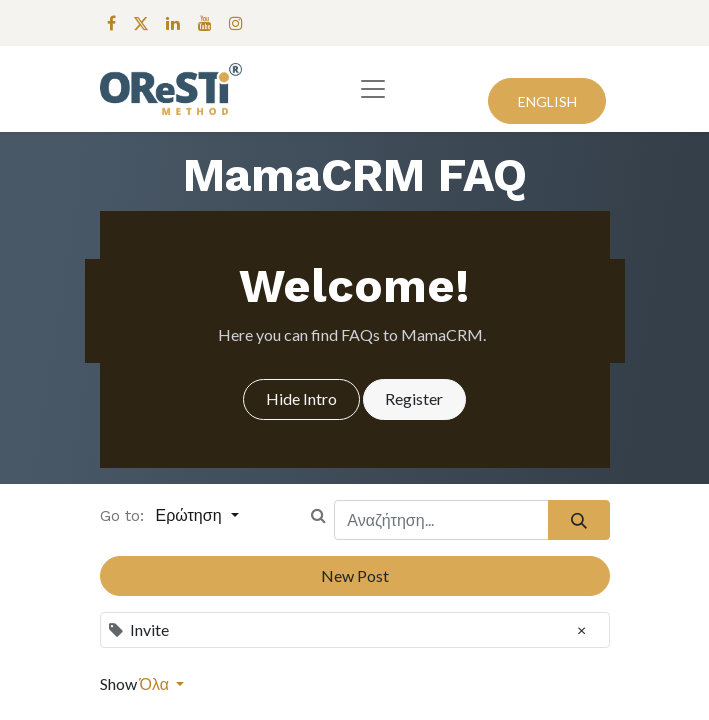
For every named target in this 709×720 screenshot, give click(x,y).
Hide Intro (301, 398)
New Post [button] (355, 575)
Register (414, 398)
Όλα (156, 683)
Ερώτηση (191, 515)
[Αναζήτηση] (578, 520)
